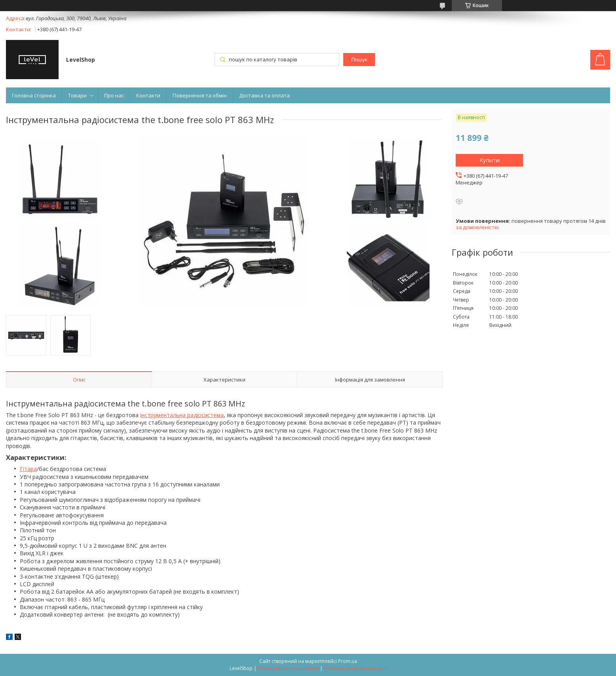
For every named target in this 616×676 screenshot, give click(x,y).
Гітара (28, 469)
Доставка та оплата (264, 95)
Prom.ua (348, 661)
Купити (490, 160)
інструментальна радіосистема (182, 415)
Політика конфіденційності (355, 668)
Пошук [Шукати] (359, 60)
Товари (77, 95)
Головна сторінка (34, 95)
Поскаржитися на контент (288, 668)
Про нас (114, 95)
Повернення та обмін (200, 95)
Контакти (148, 95)
